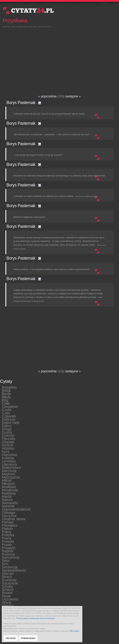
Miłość (7, 480)
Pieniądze (10, 525)
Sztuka (7, 586)
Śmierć (7, 593)
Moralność (10, 490)
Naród (7, 496)
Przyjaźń (9, 548)
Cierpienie (10, 406)
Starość (8, 573)
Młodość (8, 483)
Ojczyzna (9, 516)
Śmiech (8, 589)
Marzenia (9, 471)
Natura (7, 500)
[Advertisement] (58, 58)
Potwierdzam (28, 638)
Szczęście (10, 583)
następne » (73, 96)
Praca (6, 538)
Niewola (8, 506)
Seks (6, 561)
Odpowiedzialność (16, 509)
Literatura (9, 464)
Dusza (7, 432)
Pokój (6, 532)
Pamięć (8, 522)
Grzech (8, 445)
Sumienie (9, 580)
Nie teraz (11, 638)
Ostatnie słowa (14, 519)
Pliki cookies (74, 631)
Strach (7, 577)
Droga (7, 429)
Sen (5, 564)
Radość (8, 551)
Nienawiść (10, 503)
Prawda (8, 541)
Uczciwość (10, 599)
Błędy (6, 397)
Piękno (7, 528)
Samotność (11, 557)
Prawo (7, 544)
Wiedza (8, 605)
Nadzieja (9, 493)
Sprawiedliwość (14, 570)
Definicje (9, 419)
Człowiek (9, 416)
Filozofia (8, 438)
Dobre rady (11, 422)
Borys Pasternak (21, 103)
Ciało (6, 403)
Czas (6, 413)
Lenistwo (9, 461)
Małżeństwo (11, 467)
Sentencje (10, 567)
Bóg (5, 400)
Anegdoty (9, 387)
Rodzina (8, 554)
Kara (6, 451)
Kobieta (8, 458)
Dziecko (8, 435)
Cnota (7, 410)
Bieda (6, 394)
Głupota (8, 442)
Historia (8, 448)
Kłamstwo (10, 455)
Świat (6, 596)
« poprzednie (48, 96)
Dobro (7, 426)
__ (1, 639)
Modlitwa (9, 487)
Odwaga (8, 512)
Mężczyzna (11, 477)
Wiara (6, 602)
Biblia (6, 390)
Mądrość (9, 474)
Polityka (8, 535)
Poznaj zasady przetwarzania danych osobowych (36, 618)
